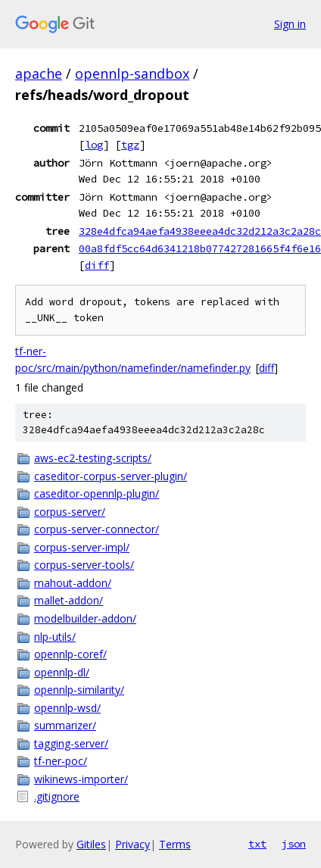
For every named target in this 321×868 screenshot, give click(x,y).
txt (257, 844)
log (94, 145)
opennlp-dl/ (62, 672)
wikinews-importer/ (81, 779)
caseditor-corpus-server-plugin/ (111, 476)
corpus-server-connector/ (97, 529)
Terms (175, 844)
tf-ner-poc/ (61, 761)
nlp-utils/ (55, 637)
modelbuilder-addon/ (85, 618)
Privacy (132, 844)
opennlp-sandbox (132, 73)
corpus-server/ (70, 512)
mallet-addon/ (69, 600)
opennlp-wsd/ (67, 708)
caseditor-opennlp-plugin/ (97, 493)
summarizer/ (65, 725)
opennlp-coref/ (70, 654)
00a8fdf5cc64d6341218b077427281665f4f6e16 (200, 248)
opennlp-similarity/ (79, 690)
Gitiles (91, 844)
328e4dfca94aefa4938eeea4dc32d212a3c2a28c (200, 231)
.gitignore (57, 796)
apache (39, 73)
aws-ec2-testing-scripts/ (93, 458)
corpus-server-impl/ (82, 547)
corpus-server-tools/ (84, 565)
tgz (130, 145)
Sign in (290, 24)
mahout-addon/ (73, 583)
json (294, 844)
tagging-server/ (71, 743)
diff (97, 265)
